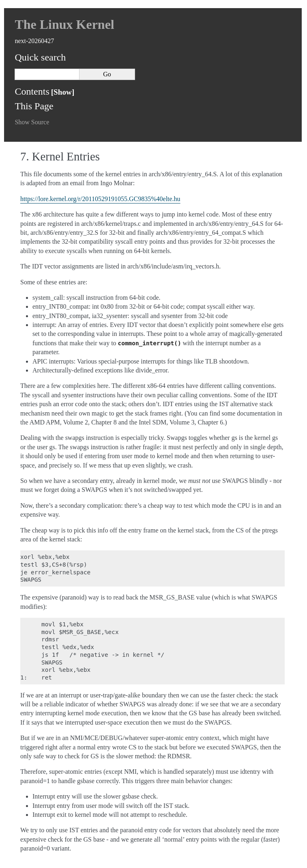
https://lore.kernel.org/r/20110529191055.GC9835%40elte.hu (100, 199)
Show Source (32, 122)
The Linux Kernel (64, 24)
